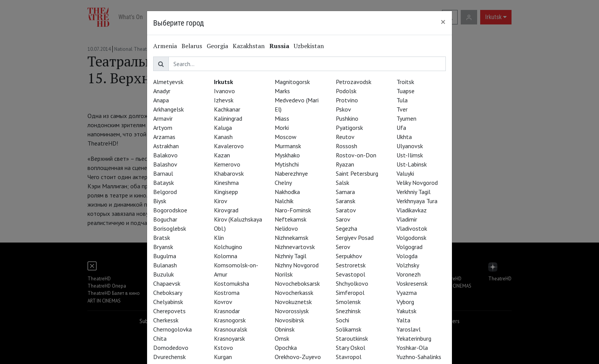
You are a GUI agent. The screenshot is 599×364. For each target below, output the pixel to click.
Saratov (346, 210)
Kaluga (223, 128)
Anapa (161, 100)
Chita (160, 338)
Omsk (282, 338)
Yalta (403, 320)
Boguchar (165, 219)
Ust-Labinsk (412, 164)
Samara (345, 192)
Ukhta (404, 137)
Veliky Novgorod (417, 183)
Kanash (223, 137)
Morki (282, 128)
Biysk (160, 201)
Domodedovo (171, 348)
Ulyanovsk (410, 146)
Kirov (221, 201)
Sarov (343, 219)
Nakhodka (287, 192)
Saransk (346, 201)
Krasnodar (227, 311)
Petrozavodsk (354, 82)
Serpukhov (349, 256)
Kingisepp (226, 192)
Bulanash (165, 265)
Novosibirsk (289, 320)
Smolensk (348, 302)
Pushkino (347, 118)
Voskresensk (412, 283)
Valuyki (405, 173)
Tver (402, 109)
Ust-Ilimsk (410, 155)
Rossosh (346, 146)
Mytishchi (287, 164)
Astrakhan (166, 146)
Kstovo (223, 348)
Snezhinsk (348, 311)
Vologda (407, 256)
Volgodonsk (411, 238)
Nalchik (284, 201)
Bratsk (162, 238)
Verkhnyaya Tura (417, 201)
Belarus (192, 46)
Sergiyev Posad (355, 238)
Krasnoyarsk (229, 338)
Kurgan (223, 357)
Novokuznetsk (293, 302)
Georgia (217, 46)
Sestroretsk (351, 265)
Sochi (342, 320)
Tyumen (406, 118)
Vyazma (407, 293)
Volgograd (410, 247)
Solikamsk (349, 329)
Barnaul (163, 173)
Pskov (343, 109)
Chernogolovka (172, 329)
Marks (282, 91)
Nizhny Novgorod (297, 265)
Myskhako (287, 155)
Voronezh (409, 274)
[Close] (443, 22)
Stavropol (349, 357)
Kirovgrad (226, 210)
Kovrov (223, 302)
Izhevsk (224, 100)
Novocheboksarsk (297, 283)
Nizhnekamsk (291, 238)
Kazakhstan (249, 46)
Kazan (222, 155)
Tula (402, 100)
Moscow (286, 137)
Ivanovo (224, 91)
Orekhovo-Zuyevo (298, 357)
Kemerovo (227, 164)
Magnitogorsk (292, 82)
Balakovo (165, 155)
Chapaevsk (167, 283)
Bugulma (165, 256)
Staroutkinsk (352, 338)
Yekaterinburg (414, 338)
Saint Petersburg (357, 173)
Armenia (165, 46)
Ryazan (345, 164)
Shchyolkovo (352, 283)
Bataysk (164, 183)
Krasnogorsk (230, 320)
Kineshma (226, 183)
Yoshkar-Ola (412, 348)
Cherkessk (166, 320)
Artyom (163, 128)
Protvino (347, 100)
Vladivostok (412, 228)
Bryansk (163, 247)
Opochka (286, 348)
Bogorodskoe (170, 210)
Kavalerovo (229, 146)
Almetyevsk (168, 82)
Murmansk (288, 146)
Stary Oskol (350, 348)
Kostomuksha (232, 283)
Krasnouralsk (231, 329)
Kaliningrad (228, 118)
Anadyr (162, 91)
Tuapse (406, 91)
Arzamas (164, 137)
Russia (279, 46)
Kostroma (227, 293)
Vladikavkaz (412, 210)
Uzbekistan (309, 46)
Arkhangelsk (168, 109)
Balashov (165, 164)
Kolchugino (228, 247)
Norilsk (284, 274)
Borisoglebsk (170, 228)
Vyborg (405, 302)
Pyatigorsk (349, 128)
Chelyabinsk (168, 302)
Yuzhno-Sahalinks (419, 357)
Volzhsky (408, 265)
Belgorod (165, 192)
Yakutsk (406, 311)
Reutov (345, 137)
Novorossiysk (292, 311)
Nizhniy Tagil (291, 256)
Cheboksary (168, 293)
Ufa (401, 128)
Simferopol (350, 293)
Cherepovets (169, 311)
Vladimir (407, 219)
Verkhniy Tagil (414, 192)
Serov (343, 247)
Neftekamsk (291, 219)
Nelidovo (286, 228)
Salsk (342, 183)
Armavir (163, 118)
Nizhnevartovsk (295, 247)
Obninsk (285, 329)
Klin (219, 238)
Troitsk (405, 82)
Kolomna (226, 256)
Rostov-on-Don (356, 155)
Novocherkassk (294, 293)
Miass (282, 118)
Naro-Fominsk (293, 210)
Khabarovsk (229, 173)
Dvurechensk (169, 357)
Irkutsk (223, 82)
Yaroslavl (409, 329)
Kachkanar (227, 109)
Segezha (346, 228)
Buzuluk (164, 274)
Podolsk (346, 91)
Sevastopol (350, 274)
